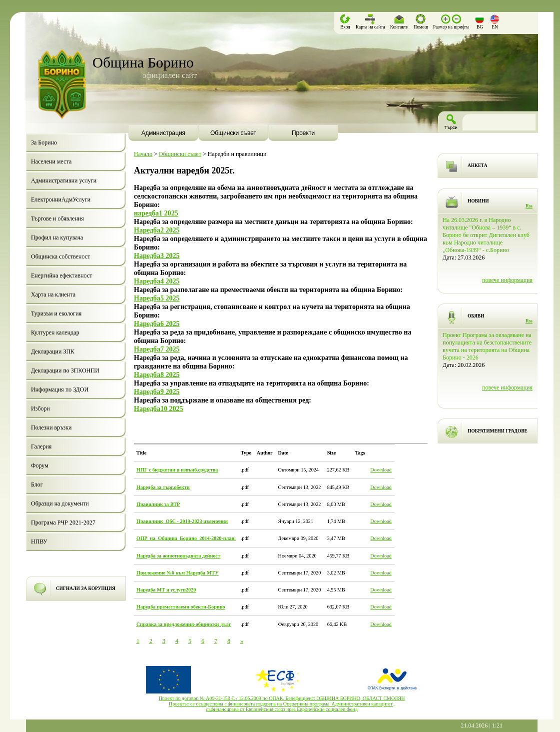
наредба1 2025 (156, 213)
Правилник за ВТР (158, 504)
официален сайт (170, 75)
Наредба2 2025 (157, 230)
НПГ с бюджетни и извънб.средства (177, 470)
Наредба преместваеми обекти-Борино (181, 607)
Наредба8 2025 (157, 374)
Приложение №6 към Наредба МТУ (178, 573)
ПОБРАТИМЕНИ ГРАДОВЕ (498, 431)
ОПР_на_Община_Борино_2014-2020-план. (186, 538)
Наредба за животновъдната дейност (178, 556)
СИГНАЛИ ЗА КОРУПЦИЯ (86, 588)
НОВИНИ (478, 201)
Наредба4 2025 (157, 281)
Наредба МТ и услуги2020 (166, 590)
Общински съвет (180, 154)
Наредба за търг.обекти (163, 487)
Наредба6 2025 (157, 323)
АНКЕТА (477, 165)
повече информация (507, 280)
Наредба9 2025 (157, 391)
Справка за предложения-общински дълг (184, 624)
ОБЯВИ (476, 316)
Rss (529, 206)
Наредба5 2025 (157, 298)
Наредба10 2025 (159, 408)
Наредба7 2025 (157, 349)
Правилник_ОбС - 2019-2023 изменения (182, 521)
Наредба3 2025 (157, 255)
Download (381, 470)
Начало (143, 154)
